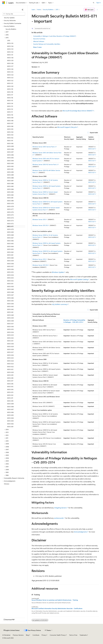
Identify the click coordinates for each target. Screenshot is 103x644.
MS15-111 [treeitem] (10, 112)
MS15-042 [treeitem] (10, 309)
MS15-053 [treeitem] (10, 278)
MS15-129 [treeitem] (10, 60)
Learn (33, 9)
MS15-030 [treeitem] (10, 344)
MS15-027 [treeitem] (10, 352)
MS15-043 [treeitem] (10, 306)
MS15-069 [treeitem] (10, 232)
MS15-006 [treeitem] (10, 412)
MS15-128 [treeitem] (10, 63)
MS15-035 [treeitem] (10, 329)
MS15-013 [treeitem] (10, 392)
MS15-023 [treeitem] (10, 364)
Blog (27, 635)
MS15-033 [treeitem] (10, 335)
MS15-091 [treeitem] (10, 169)
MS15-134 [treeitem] (10, 46)
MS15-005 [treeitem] (10, 415)
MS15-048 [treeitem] (10, 292)
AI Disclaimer (6, 635)
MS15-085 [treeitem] (10, 186)
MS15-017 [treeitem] (10, 381)
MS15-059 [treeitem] (10, 261)
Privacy (44, 635)
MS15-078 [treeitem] (10, 206)
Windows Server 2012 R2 (40, 225)
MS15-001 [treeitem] (10, 427)
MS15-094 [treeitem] (10, 161)
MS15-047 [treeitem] (10, 295)
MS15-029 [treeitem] (10, 346)
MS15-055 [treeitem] (10, 272)
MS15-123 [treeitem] (10, 78)
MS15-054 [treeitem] (10, 275)
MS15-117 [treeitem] (10, 95)
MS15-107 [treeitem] (10, 123)
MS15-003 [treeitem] (10, 421)
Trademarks (83, 635)
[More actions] (97, 10)
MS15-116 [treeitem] (10, 98)
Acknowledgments (80, 532)
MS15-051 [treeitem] (10, 284)
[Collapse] (23, 10)
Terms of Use (73, 635)
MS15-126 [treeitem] (10, 69)
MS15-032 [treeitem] (10, 338)
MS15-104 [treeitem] (10, 132)
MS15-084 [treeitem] (10, 189)
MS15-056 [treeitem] (10, 269)
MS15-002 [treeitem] (10, 424)
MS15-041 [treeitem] (10, 312)
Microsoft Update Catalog (79, 279)
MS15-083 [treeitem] (10, 192)
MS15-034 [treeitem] (10, 332)
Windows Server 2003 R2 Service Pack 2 (45, 164)
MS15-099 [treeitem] (10, 146)
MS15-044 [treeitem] (10, 304)
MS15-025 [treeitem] (10, 358)
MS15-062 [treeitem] (10, 252)
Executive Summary (39, 39)
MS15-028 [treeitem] (10, 349)
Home (39, 9)
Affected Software (39, 41)
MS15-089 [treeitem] (10, 175)
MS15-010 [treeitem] (10, 401)
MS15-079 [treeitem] (10, 203)
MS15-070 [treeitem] (10, 229)
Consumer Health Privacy (58, 635)
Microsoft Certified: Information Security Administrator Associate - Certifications (57, 608)
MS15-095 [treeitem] (10, 158)
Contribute (36, 635)
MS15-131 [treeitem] (10, 55)
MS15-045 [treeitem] (10, 301)
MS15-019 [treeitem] (10, 375)
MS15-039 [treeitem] (10, 318)
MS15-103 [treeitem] (10, 135)
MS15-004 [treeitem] (10, 418)
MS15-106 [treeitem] (10, 126)
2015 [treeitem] (9, 40)
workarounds (59, 518)
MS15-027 (92, 149)
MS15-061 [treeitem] (10, 255)
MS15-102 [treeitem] (10, 138)
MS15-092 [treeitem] (10, 166)
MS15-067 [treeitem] (10, 238)
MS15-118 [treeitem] (10, 92)
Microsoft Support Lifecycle (67, 127)
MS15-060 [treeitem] (10, 258)
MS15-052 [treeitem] (10, 281)
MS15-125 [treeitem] (10, 72)
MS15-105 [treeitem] (10, 129)
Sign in (98, 3)
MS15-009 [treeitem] (10, 404)
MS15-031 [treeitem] (10, 341)
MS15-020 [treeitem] (10, 372)
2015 (57, 9)
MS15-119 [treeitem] (10, 89)
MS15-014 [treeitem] (10, 389)
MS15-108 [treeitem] (10, 121)
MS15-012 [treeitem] (10, 395)
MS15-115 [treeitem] (10, 101)
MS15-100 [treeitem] (10, 143)
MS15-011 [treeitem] (10, 398)
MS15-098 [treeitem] (10, 149)
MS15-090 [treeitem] (10, 172)
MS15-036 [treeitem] (10, 327)
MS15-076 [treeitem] (10, 212)
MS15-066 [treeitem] (10, 241)
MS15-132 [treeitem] (10, 52)
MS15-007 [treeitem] (10, 409)
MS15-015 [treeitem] (10, 387)
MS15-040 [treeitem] (10, 315)
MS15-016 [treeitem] (10, 384)
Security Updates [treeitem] (9, 18)
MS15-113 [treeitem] (10, 106)
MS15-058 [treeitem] (10, 264)
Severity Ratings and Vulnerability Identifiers (47, 44)
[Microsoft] (4, 3)
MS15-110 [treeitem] (10, 115)
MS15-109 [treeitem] (10, 118)
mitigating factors (60, 508)
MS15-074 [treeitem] (10, 218)
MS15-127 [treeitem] (10, 66)
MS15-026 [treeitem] (10, 355)
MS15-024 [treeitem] (10, 361)
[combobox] (14, 14)
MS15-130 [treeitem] (10, 58)
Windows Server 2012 (39, 219)
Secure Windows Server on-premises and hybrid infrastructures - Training (55, 600)
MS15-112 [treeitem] (10, 109)
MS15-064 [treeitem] (10, 246)
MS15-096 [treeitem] (10, 155)
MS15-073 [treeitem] (10, 221)
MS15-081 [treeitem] (10, 198)
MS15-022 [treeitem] (10, 367)
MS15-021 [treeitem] (10, 369)
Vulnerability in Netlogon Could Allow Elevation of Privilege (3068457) (55, 36)
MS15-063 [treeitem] (10, 249)
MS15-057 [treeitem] (10, 266)
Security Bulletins (48, 9)
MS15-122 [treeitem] (10, 81)
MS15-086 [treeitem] (10, 184)
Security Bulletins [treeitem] (11, 29)
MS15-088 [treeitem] (10, 178)
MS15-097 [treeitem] (10, 152)
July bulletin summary (60, 304)
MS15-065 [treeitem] (10, 244)
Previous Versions (18, 635)
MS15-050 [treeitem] (10, 286)
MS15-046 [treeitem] (10, 298)
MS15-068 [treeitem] (10, 235)
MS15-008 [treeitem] (10, 407)
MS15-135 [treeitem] (10, 43)
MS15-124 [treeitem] (10, 75)
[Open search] (94, 3)
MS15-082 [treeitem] (10, 195)
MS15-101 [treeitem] (10, 141)
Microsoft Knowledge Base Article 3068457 (78, 111)
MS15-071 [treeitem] (10, 226)
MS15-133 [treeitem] (10, 49)
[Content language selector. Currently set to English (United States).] (12, 630)
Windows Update (58, 272)
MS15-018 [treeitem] (10, 378)
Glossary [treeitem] (7, 484)
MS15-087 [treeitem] (10, 181)
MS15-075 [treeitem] (10, 215)
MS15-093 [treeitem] (10, 163)
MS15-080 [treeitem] (10, 201)
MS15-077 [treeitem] (10, 209)
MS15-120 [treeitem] (10, 86)
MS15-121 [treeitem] (10, 83)
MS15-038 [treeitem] (10, 321)
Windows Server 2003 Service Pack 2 (44, 147)
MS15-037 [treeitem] (10, 324)
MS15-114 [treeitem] (10, 103)
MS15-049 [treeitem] (10, 289)
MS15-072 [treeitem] (10, 224)
